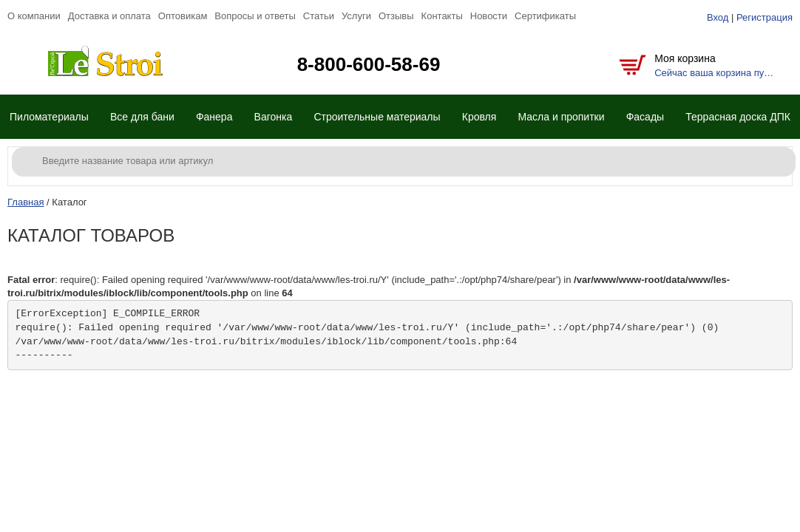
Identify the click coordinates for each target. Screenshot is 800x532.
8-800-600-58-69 (369, 64)
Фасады (645, 117)
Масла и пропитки (561, 117)
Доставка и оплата (109, 16)
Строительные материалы (377, 117)
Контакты (442, 16)
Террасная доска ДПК (738, 117)
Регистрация (765, 17)
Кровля (479, 117)
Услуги (356, 16)
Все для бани (142, 117)
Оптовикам (183, 16)
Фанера (214, 117)
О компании (34, 16)
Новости (489, 16)
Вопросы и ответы (255, 16)
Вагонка (274, 117)
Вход (718, 17)
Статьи (319, 16)
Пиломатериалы (49, 117)
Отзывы (396, 16)
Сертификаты (545, 16)
